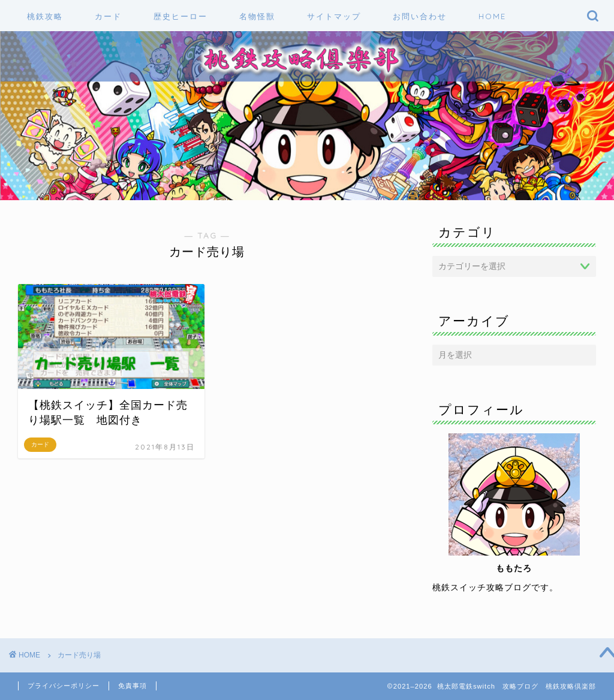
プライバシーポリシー (64, 686)
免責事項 (133, 686)
